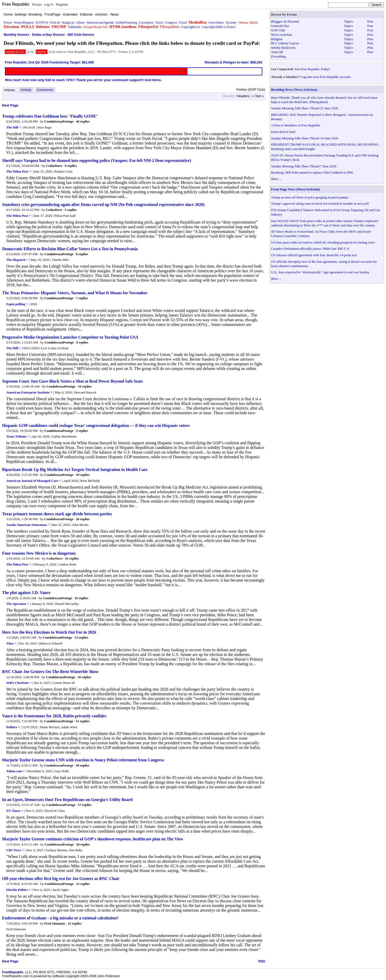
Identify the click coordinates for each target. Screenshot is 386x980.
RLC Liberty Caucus (285, 43)
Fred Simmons (55, 923)
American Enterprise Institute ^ (29, 392)
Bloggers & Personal (285, 21)
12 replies (83, 884)
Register (62, 5)
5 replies (71, 210)
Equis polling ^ (17, 304)
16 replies (85, 386)
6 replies (71, 166)
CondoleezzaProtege (59, 121)
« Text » (258, 96)
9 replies (82, 342)
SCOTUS (42, 22)
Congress (171, 22)
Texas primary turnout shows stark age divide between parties (57, 514)
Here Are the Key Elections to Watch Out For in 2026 (49, 632)
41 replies (72, 558)
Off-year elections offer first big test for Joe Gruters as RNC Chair (61, 879)
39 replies (83, 475)
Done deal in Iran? (283, 132)
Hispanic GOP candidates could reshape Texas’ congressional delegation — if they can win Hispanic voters (96, 425)
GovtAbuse (216, 22)
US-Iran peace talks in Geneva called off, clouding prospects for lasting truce (323, 242)
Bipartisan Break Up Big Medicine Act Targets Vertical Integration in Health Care (75, 470)
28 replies (83, 844)
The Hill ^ (14, 127)
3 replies (82, 431)
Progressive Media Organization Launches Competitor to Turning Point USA (70, 337)
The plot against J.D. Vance (26, 593)
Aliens (80, 22)
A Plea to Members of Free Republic (296, 125)
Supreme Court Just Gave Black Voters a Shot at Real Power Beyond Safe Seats (72, 381)
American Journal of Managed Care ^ (34, 481)
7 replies (82, 298)
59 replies (83, 765)
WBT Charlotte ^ (19, 683)
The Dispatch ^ (17, 260)
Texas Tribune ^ (18, 436)
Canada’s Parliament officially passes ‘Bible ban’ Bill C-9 (310, 249)
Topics (348, 21)
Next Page (10, 105)
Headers (243, 96)
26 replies (83, 519)
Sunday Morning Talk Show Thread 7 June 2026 (304, 166)
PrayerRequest (24, 22)
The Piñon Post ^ (19, 171)
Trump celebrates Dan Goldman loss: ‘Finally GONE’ (50, 116)
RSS (262, 961)
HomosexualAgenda (100, 22)
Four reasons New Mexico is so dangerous (39, 553)
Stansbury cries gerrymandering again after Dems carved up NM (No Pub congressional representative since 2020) (103, 205)
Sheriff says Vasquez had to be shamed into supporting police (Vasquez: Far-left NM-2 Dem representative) (97, 160)
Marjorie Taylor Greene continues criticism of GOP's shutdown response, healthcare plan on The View (93, 839)
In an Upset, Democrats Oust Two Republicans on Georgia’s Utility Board (67, 800)
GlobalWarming (126, 22)
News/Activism (282, 35)
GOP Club (278, 30)
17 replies (85, 805)
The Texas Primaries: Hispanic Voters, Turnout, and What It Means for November (75, 293)
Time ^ (11, 643)
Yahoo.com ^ (16, 771)
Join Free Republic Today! (312, 69)
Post (370, 21)
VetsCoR (277, 52)
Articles (10, 90)
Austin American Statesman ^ (28, 525)
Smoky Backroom (283, 48)
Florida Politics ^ (19, 890)
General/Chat (280, 26)
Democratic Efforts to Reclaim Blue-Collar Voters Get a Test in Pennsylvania (70, 249)
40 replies (83, 121)
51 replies (83, 721)
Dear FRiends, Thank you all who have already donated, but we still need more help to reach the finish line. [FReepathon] (324, 100)
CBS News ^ (15, 850)
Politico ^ (13, 727)
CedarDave (54, 166)
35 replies (81, 598)
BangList (68, 22)
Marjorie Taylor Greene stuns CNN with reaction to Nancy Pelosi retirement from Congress (83, 760)
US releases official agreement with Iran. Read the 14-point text (314, 255)
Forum (37, 5)
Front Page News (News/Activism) (296, 189)
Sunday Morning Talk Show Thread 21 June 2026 (305, 108)
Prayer (8, 22)
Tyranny (231, 22)
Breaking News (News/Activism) (294, 90)
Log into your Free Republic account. (326, 77)
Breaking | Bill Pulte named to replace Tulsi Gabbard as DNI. (312, 172)
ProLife (55, 22)
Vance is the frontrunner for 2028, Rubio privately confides (54, 716)
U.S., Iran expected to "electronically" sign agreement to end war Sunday (320, 272)
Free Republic (16, 4)
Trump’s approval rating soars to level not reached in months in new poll (320, 203)
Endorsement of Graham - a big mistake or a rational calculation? (60, 918)
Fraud (183, 22)
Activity (26, 90)
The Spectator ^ (18, 604)
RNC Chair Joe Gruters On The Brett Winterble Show (50, 672)
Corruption (146, 22)
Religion (277, 39)
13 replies (81, 637)
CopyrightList (190, 27)
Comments (45, 90)
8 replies (82, 254)
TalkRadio (75, 27)
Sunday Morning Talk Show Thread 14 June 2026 (305, 138)
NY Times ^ (15, 811)
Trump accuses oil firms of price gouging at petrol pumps (310, 197)
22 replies (75, 923)
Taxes (159, 22)
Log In (49, 5)
